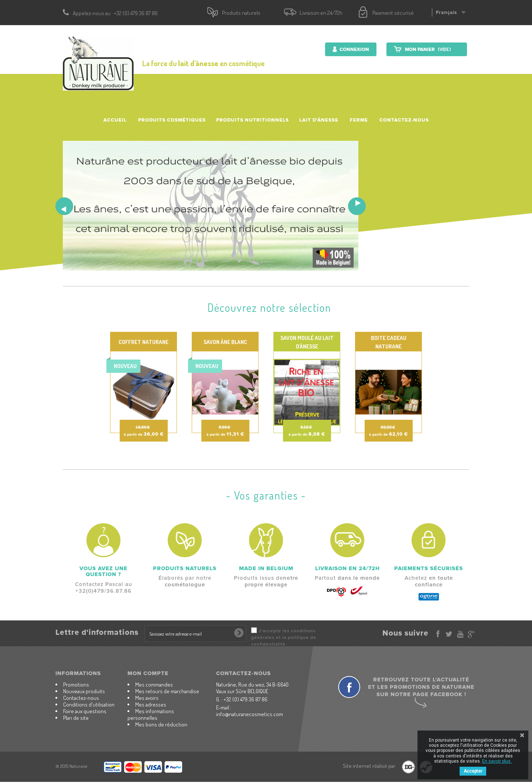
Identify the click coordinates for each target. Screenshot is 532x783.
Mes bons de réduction (161, 724)
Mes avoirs (147, 698)
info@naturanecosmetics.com (250, 714)
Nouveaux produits (84, 691)
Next (357, 206)
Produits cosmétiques (172, 120)
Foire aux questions (85, 711)
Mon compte (148, 673)
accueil (115, 120)
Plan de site (76, 718)
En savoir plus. (497, 761)
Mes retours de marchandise (167, 691)
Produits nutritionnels (253, 120)
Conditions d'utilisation (89, 704)
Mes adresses (151, 704)
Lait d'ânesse (319, 120)
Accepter (473, 771)
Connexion (354, 50)
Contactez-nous (404, 120)
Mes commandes (154, 685)
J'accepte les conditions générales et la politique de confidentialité (284, 638)
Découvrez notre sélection (270, 307)
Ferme (359, 120)
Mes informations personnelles (151, 714)
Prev (64, 206)
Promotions (76, 685)
